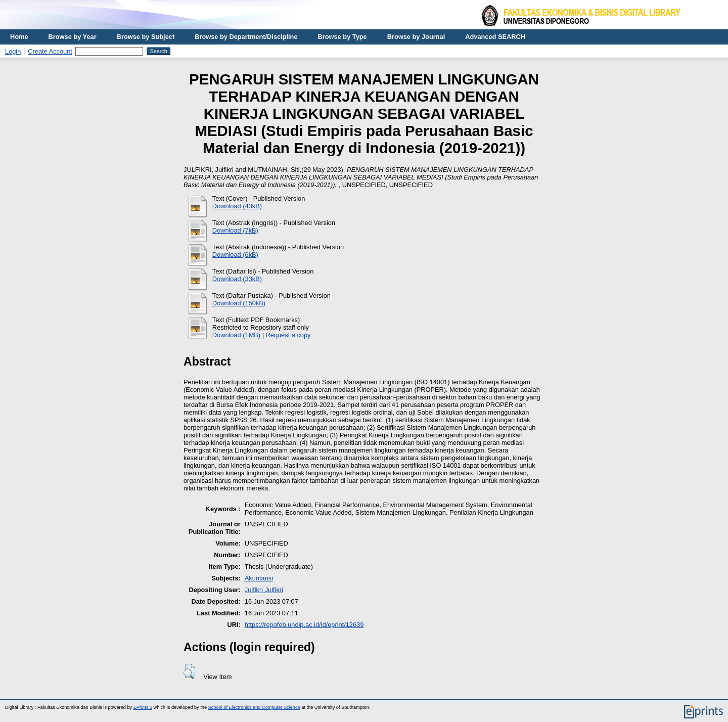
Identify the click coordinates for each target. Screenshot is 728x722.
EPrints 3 (143, 707)
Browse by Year (73, 37)
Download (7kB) (235, 230)
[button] (189, 671)
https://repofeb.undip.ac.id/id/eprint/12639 (304, 625)
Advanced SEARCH (495, 37)
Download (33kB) (237, 279)
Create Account (50, 51)
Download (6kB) (235, 255)
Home (19, 37)
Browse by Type (343, 37)
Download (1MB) (236, 335)
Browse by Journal (416, 37)
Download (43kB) (237, 206)
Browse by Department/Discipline (246, 37)
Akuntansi (259, 578)
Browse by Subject (146, 37)
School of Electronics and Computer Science (254, 707)
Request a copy (288, 335)
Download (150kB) (239, 303)
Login (13, 51)
